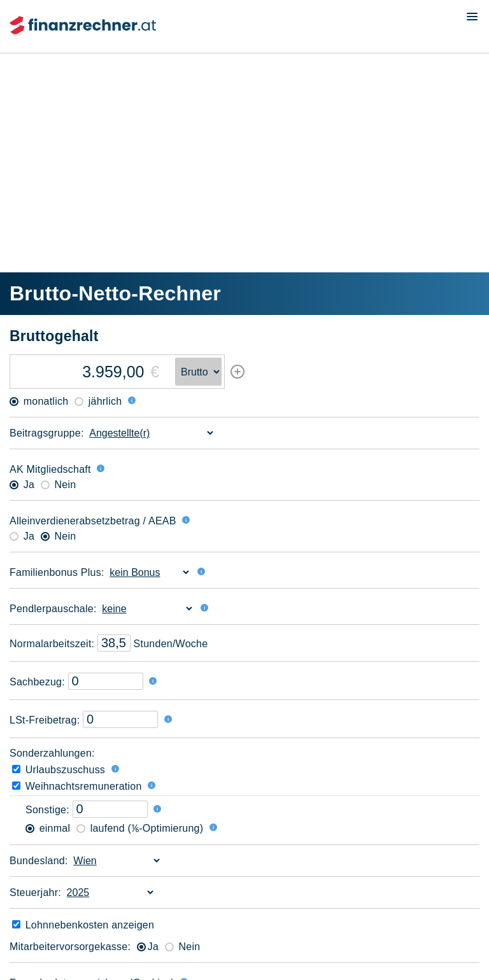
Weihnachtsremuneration (77, 786)
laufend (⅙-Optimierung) (140, 828)
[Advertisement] (244, 146)
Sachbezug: (37, 682)
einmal (48, 828)
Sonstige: (47, 810)
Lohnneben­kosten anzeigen (83, 925)
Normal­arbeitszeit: (52, 644)
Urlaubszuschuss (59, 770)
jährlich (98, 401)
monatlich (39, 401)
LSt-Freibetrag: (45, 720)
